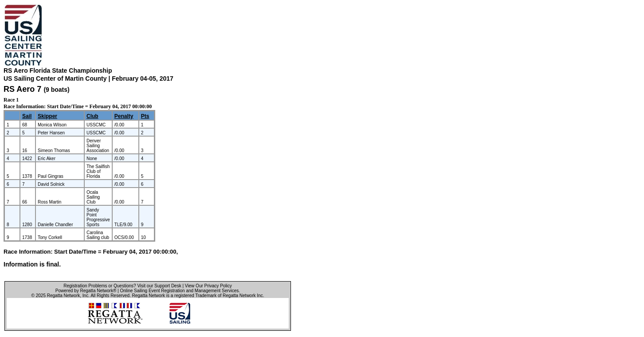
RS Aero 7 (22, 89)
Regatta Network (63, 296)
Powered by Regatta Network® (86, 291)
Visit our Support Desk (159, 286)
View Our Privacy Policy (208, 286)
